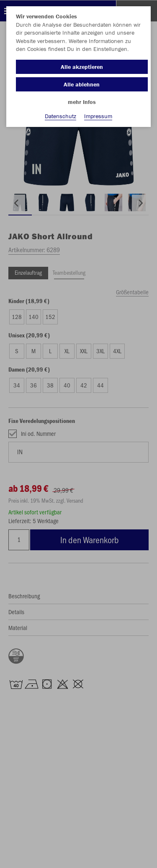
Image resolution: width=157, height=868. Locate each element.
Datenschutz (60, 116)
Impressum (98, 116)
